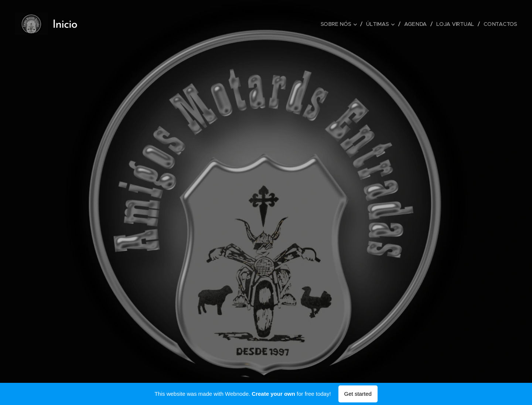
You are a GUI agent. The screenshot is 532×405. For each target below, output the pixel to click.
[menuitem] (340, 24)
